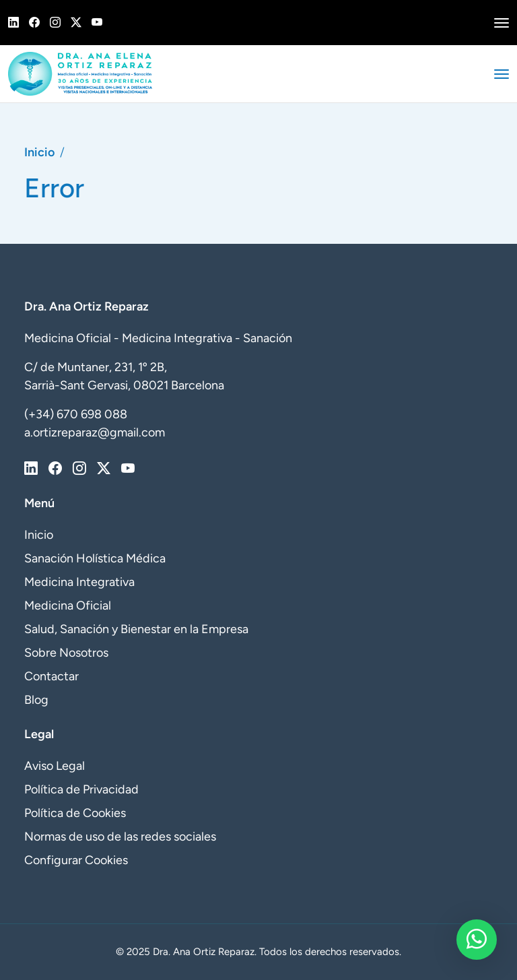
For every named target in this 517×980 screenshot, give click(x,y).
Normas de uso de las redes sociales (120, 837)
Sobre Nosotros (66, 653)
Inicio (39, 152)
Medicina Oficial (68, 606)
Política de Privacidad (81, 789)
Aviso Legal (55, 766)
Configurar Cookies (76, 860)
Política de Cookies (75, 813)
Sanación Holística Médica (95, 558)
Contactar (51, 676)
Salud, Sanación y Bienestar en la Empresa (136, 629)
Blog (36, 700)
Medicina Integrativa (79, 582)
